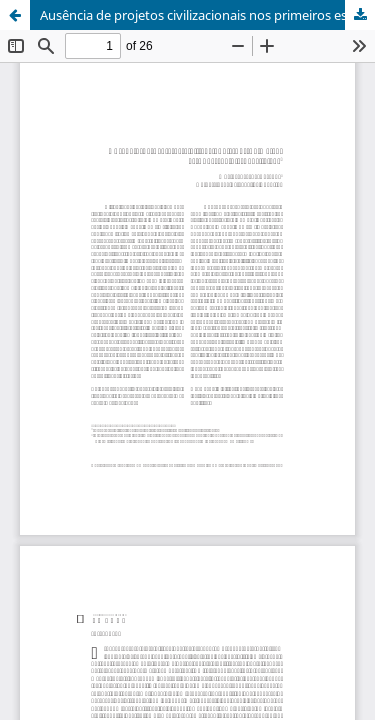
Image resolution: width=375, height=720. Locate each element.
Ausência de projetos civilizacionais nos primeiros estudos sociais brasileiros (207, 15)
